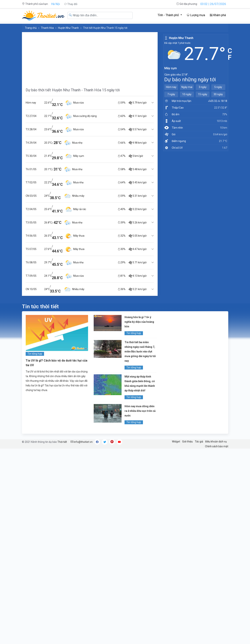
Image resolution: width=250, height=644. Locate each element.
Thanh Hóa (47, 28)
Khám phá (218, 15)
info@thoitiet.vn (82, 442)
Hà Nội (55, 4)
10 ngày (187, 94)
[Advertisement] (90, 58)
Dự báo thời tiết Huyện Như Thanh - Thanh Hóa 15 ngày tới (73, 90)
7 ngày (171, 94)
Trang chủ (31, 28)
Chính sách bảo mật (217, 446)
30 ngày (218, 94)
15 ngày (203, 94)
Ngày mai (187, 87)
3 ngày (203, 87)
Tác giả (199, 442)
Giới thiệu (187, 442)
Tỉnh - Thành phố (169, 15)
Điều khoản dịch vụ (216, 442)
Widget (176, 442)
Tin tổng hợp (35, 354)
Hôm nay (171, 87)
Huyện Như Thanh (68, 28)
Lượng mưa (196, 15)
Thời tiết (62, 442)
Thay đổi (71, 4)
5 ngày (218, 87)
